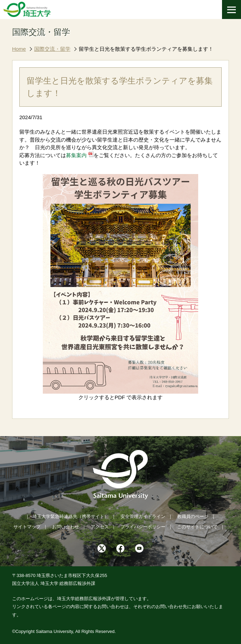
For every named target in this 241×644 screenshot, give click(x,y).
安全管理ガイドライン (143, 516)
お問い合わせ (66, 527)
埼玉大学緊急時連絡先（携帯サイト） (71, 516)
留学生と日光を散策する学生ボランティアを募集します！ (146, 49)
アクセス (100, 527)
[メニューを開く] (232, 9)
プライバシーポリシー (143, 527)
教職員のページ (193, 516)
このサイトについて (197, 527)
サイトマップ (27, 527)
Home (19, 49)
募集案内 (76, 155)
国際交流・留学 (52, 49)
